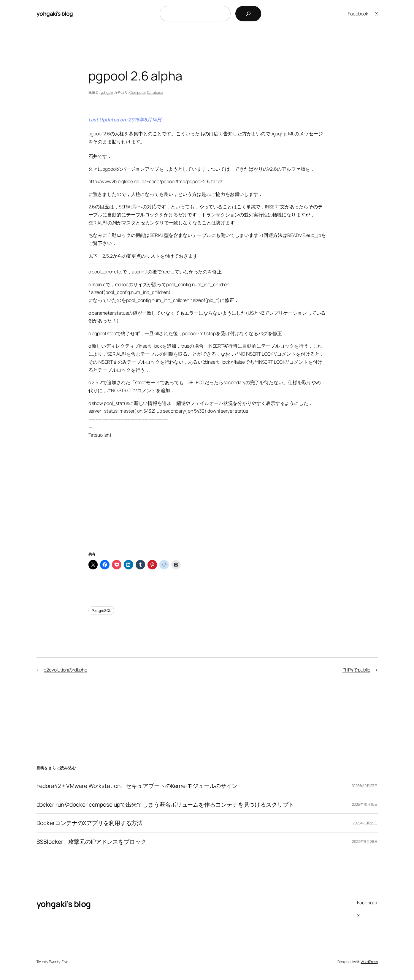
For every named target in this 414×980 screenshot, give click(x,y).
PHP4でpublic (356, 670)
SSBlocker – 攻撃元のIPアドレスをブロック (91, 842)
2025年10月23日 (365, 786)
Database (155, 92)
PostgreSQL (101, 611)
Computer (137, 92)
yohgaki (107, 92)
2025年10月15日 (365, 804)
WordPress (369, 962)
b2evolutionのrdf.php (65, 670)
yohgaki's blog (55, 14)
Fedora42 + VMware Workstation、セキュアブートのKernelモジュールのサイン (137, 786)
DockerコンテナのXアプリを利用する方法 (90, 823)
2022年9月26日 (365, 842)
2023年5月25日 (365, 823)
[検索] (248, 14)
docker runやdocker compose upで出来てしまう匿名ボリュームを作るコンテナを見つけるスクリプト (165, 805)
